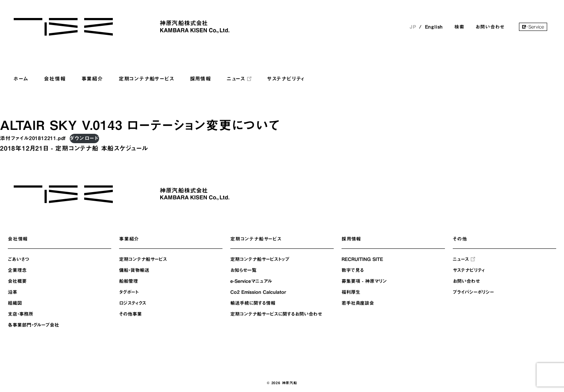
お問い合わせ (490, 27)
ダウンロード (84, 138)
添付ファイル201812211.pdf (33, 138)
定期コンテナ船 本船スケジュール (102, 148)
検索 (459, 27)
